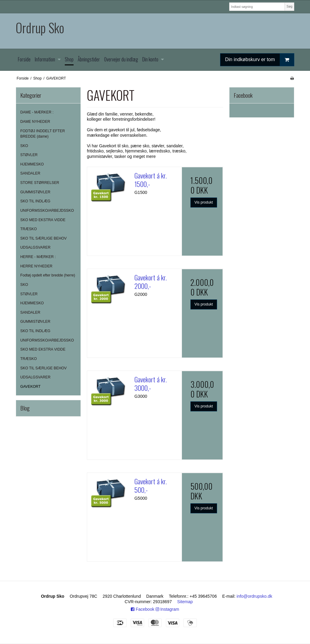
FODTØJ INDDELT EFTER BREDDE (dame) (43, 134)
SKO (24, 146)
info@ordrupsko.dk (255, 596)
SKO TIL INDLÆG (35, 201)
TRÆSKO (28, 229)
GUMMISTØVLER (35, 192)
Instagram (167, 609)
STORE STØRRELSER (40, 183)
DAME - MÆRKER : (37, 112)
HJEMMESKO (32, 164)
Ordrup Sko (40, 28)
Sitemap (185, 602)
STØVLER (29, 155)
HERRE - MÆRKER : (38, 257)
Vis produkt (204, 202)
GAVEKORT (30, 387)
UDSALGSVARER (35, 247)
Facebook (142, 609)
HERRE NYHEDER (36, 266)
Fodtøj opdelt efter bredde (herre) (48, 275)
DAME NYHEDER (35, 122)
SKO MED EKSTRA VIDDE (43, 220)
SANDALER (30, 173)
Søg (289, 6)
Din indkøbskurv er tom (260, 60)
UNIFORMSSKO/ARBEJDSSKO (47, 211)
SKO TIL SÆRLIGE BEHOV (43, 238)
